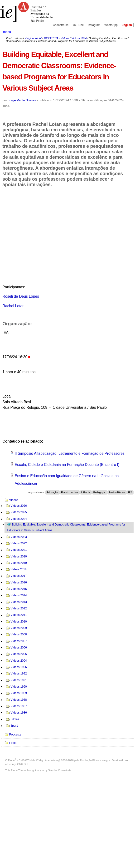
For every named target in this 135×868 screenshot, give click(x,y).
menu (7, 32)
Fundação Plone (90, 760)
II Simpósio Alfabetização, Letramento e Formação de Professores (70, 453)
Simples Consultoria (60, 770)
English (127, 25)
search (125, 32)
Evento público (70, 492)
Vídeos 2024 (79, 38)
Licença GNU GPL (18, 764)
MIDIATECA (51, 38)
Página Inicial (33, 38)
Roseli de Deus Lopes (21, 296)
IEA (130, 492)
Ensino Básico (117, 492)
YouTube (78, 25)
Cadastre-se (61, 25)
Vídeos (65, 38)
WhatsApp (111, 25)
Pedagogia (100, 492)
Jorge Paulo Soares (22, 100)
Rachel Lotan (13, 306)
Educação (53, 492)
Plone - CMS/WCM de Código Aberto (30, 760)
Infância (86, 492)
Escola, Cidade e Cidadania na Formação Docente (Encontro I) (67, 465)
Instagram (94, 25)
